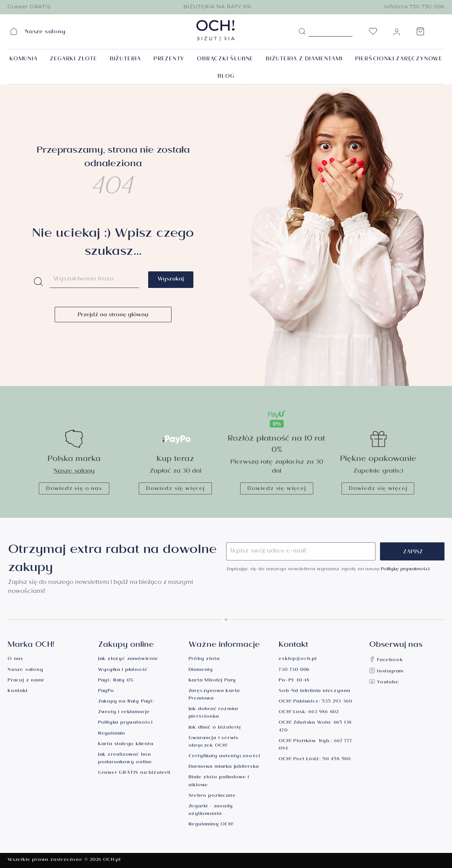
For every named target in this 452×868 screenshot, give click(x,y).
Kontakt (18, 691)
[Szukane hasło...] (330, 31)
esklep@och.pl (297, 659)
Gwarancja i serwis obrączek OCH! (214, 742)
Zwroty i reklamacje (124, 713)
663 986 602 (323, 713)
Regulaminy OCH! (211, 825)
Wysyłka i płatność (123, 670)
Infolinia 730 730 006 (414, 6)
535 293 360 (337, 702)
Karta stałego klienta (126, 745)
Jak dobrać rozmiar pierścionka (214, 713)
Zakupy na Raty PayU (126, 702)
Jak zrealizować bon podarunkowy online (125, 759)
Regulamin (112, 734)
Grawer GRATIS (29, 6)
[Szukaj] (302, 32)
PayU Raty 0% (116, 681)
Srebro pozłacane (212, 796)
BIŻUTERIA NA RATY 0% (217, 6)
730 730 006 (294, 670)
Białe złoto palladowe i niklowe (219, 782)
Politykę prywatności (405, 570)
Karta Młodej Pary (212, 681)
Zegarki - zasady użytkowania (211, 811)
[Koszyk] (420, 34)
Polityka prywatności (125, 723)
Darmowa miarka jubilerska (224, 767)
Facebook (386, 661)
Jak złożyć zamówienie (128, 659)
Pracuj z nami (25, 681)
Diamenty (201, 670)
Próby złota (204, 659)
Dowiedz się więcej (175, 489)
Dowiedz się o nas (74, 489)
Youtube (384, 683)
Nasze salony (74, 472)
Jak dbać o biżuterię (215, 728)
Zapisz (413, 553)
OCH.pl (112, 860)
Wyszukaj (171, 280)
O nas (15, 659)
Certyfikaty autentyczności (224, 757)
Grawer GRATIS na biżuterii (134, 773)
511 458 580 (336, 760)
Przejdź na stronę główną (113, 315)
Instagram (386, 672)
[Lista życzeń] (373, 34)
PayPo (106, 691)
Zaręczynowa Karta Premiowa (214, 695)
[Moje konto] (397, 34)
